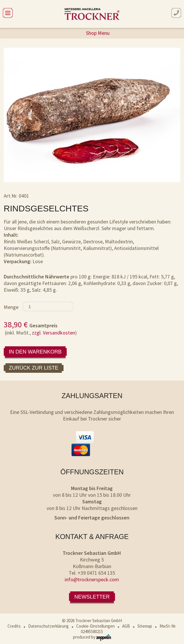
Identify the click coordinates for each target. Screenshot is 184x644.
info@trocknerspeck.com (92, 579)
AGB (126, 626)
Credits (14, 626)
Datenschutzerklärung (48, 626)
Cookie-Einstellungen (95, 626)
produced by (92, 637)
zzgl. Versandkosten (53, 333)
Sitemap (145, 626)
